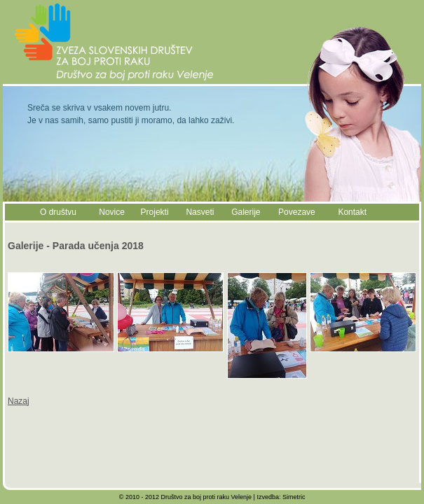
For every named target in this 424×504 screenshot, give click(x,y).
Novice (112, 212)
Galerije (246, 212)
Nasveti (200, 212)
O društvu (58, 212)
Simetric (294, 497)
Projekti (155, 212)
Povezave (297, 212)
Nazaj (19, 401)
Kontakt (352, 212)
